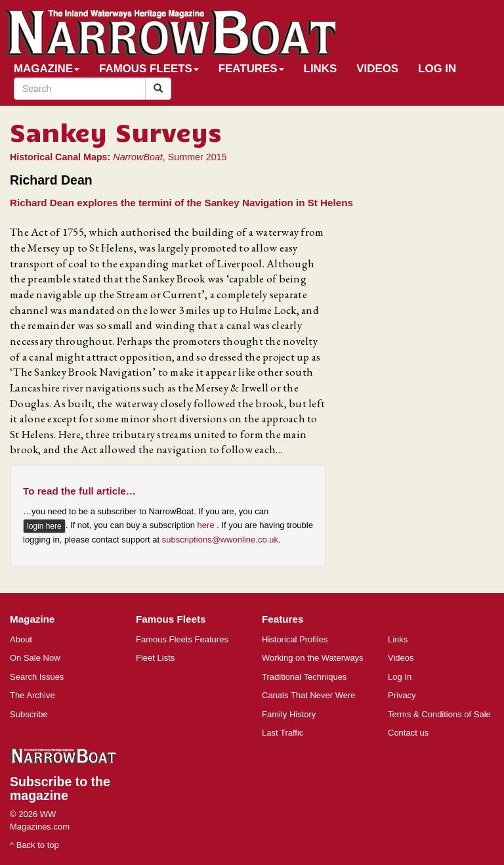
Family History (289, 714)
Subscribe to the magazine (60, 788)
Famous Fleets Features (182, 639)
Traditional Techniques (304, 677)
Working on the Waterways (313, 658)
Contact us (408, 733)
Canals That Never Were (309, 695)
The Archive (32, 695)
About (21, 639)
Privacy (402, 695)
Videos (377, 69)
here (207, 525)
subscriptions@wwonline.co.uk (220, 540)
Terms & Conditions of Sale (439, 714)
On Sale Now (35, 658)
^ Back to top (34, 845)
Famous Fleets (149, 69)
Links (321, 69)
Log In (437, 69)
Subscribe (29, 714)
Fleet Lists (155, 658)
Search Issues (37, 677)
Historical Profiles (295, 639)
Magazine (47, 69)
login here (44, 526)
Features (251, 69)
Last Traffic (283, 733)
